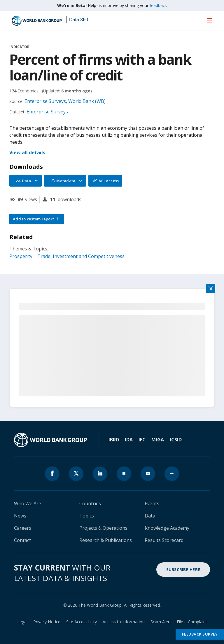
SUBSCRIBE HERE (183, 570)
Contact (22, 540)
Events (152, 503)
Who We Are (28, 503)
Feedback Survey (200, 634)
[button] (37, 219)
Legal (22, 622)
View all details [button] (27, 152)
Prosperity (21, 256)
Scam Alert (161, 622)
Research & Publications (106, 540)
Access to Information (124, 622)
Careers (23, 528)
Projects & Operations (103, 528)
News (20, 516)
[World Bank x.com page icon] (76, 474)
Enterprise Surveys (47, 112)
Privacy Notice (47, 622)
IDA (129, 440)
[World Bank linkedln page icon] (100, 474)
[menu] (209, 20)
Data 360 (79, 20)
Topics (87, 516)
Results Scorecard (164, 540)
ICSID (176, 440)
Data (150, 516)
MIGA (158, 440)
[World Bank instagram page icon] (124, 474)
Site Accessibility (82, 622)
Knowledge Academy (167, 528)
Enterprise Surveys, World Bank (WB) (65, 101)
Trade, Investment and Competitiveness (81, 256)
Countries (90, 503)
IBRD (114, 440)
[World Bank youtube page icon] (148, 474)
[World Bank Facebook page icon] (52, 474)
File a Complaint (192, 622)
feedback (158, 5)
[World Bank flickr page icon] (172, 474)
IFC (142, 440)
